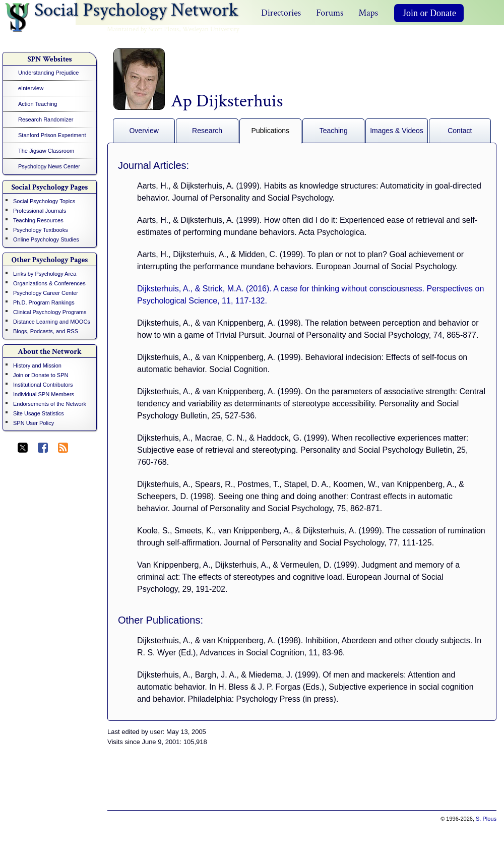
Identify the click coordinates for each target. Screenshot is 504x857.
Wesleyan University (211, 29)
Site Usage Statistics (39, 413)
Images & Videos (397, 131)
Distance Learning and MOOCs (52, 322)
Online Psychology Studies (46, 239)
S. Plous (486, 819)
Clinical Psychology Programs (50, 312)
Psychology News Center (49, 166)
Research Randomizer (46, 119)
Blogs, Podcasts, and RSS (46, 331)
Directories (281, 13)
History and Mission (37, 365)
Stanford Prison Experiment (52, 135)
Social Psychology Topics (44, 201)
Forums (330, 13)
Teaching (334, 131)
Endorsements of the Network (50, 404)
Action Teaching (38, 104)
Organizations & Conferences (49, 283)
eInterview (31, 88)
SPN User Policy (34, 423)
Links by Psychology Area (45, 274)
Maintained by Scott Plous (143, 29)
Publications (271, 131)
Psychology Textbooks (41, 230)
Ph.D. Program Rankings (44, 302)
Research (207, 131)
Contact (460, 131)
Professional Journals (40, 211)
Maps (368, 13)
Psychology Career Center (46, 293)
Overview (144, 131)
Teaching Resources (38, 220)
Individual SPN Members (44, 394)
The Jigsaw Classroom (46, 151)
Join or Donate (429, 13)
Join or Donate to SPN (41, 375)
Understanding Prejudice (48, 73)
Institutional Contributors (43, 385)
